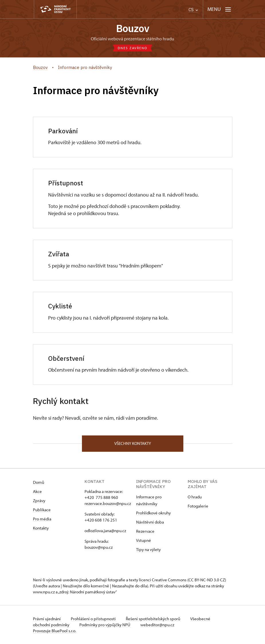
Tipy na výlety (148, 549)
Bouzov (133, 28)
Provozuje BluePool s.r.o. (55, 631)
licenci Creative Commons (163, 580)
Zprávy (39, 501)
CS (193, 10)
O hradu (195, 497)
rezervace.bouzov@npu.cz (108, 503)
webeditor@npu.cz (157, 625)
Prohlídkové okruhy (153, 513)
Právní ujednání (47, 619)
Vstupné (144, 540)
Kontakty (41, 528)
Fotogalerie (198, 506)
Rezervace (145, 531)
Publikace (42, 510)
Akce (37, 491)
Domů (39, 482)
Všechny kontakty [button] (133, 443)
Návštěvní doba (150, 522)
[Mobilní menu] (219, 9)
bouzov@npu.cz (99, 547)
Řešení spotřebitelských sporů (153, 619)
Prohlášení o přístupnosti (94, 619)
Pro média (42, 519)
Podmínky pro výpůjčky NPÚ (105, 625)
